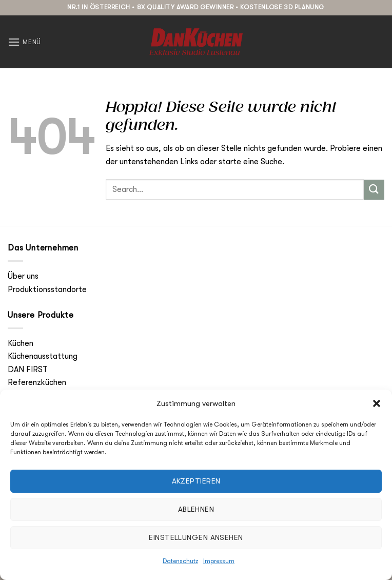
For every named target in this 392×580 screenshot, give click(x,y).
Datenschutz (180, 561)
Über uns (23, 276)
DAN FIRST (28, 370)
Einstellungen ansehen (196, 537)
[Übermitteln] (374, 190)
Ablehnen (196, 509)
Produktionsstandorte (47, 289)
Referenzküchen (37, 382)
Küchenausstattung (43, 356)
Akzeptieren (196, 481)
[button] (377, 403)
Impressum (219, 561)
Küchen (21, 343)
